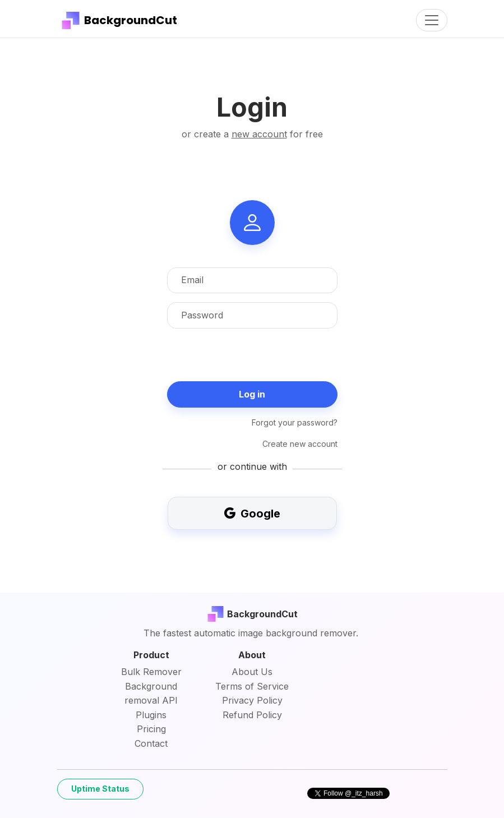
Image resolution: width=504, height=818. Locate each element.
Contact (151, 743)
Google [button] (252, 514)
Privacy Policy (252, 700)
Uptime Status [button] (100, 789)
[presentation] (252, 359)
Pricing (151, 729)
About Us (252, 672)
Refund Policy (252, 715)
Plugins (151, 715)
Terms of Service (252, 686)
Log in (252, 394)
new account (259, 134)
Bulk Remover (151, 672)
